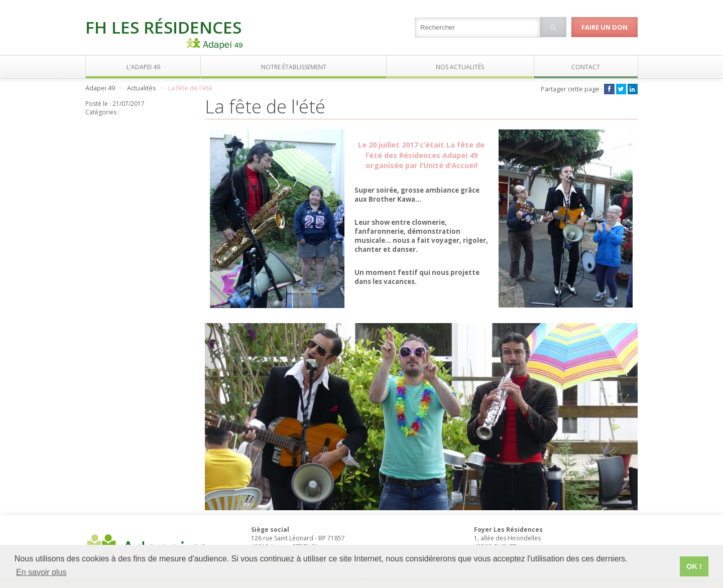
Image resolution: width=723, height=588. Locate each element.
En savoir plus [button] (41, 572)
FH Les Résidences (163, 27)
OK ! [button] (694, 566)
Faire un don (605, 27)
